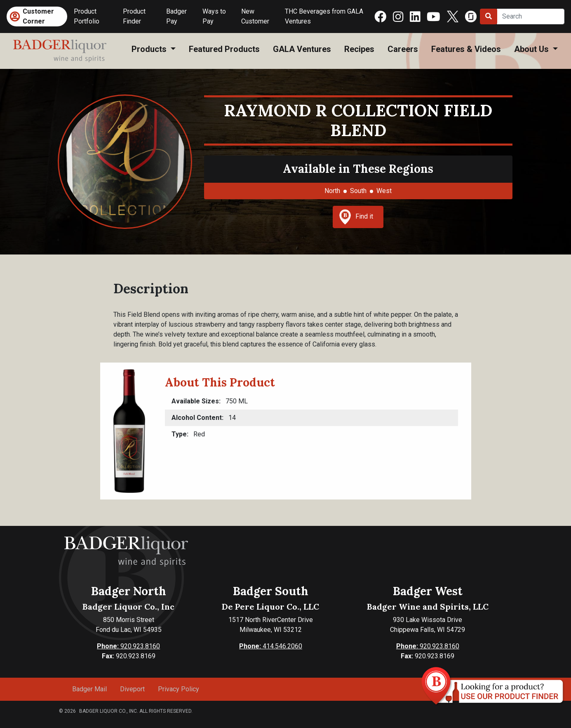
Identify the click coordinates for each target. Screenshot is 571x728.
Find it (356, 217)
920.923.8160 (128, 646)
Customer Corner (38, 16)
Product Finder (134, 16)
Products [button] (150, 49)
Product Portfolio (87, 16)
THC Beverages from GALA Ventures (324, 16)
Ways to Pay (214, 16)
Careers (403, 49)
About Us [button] (532, 49)
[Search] (531, 16)
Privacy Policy (179, 689)
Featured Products (224, 49)
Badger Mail (89, 689)
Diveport (132, 689)
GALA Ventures (302, 49)
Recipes (359, 49)
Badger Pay (176, 16)
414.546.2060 (271, 646)
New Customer (255, 16)
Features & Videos (466, 49)
